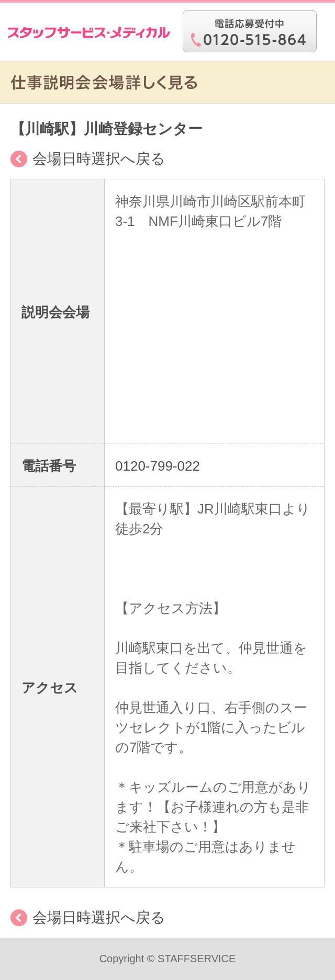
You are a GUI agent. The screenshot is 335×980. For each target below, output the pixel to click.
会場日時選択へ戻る (99, 159)
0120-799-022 (158, 466)
